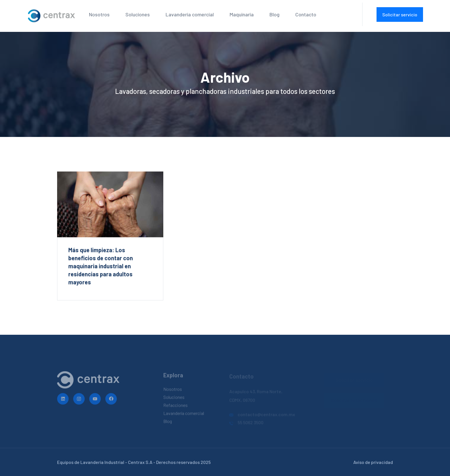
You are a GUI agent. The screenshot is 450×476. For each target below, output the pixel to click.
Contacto (306, 14)
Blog (275, 14)
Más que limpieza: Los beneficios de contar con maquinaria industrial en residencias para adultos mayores (101, 266)
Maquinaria (242, 14)
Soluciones (138, 14)
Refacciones (175, 406)
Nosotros (99, 14)
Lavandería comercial (190, 14)
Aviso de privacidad (373, 462)
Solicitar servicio (400, 14)
